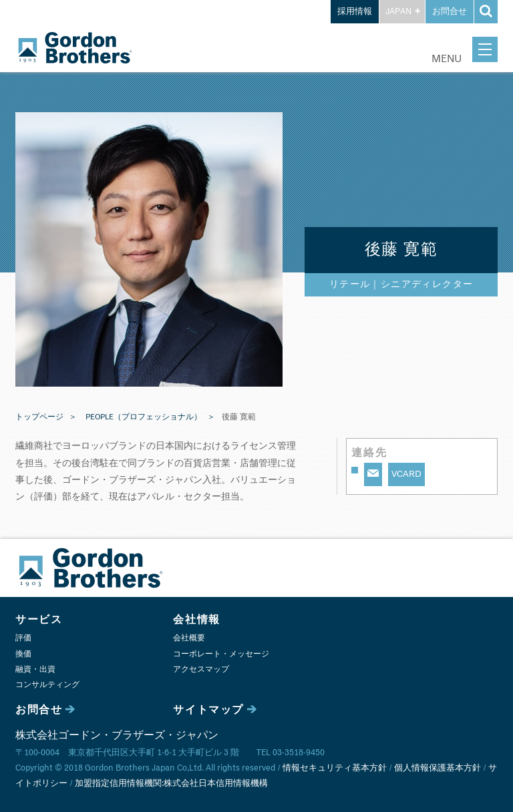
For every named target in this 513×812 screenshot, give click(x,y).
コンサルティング (47, 685)
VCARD (406, 474)
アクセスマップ (201, 669)
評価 (23, 638)
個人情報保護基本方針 (438, 768)
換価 (23, 654)
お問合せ (450, 12)
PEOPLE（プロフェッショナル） (144, 417)
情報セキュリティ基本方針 (335, 768)
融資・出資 (35, 669)
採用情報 (355, 12)
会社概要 (189, 638)
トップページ (39, 417)
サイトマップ (208, 710)
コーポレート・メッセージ (221, 654)
